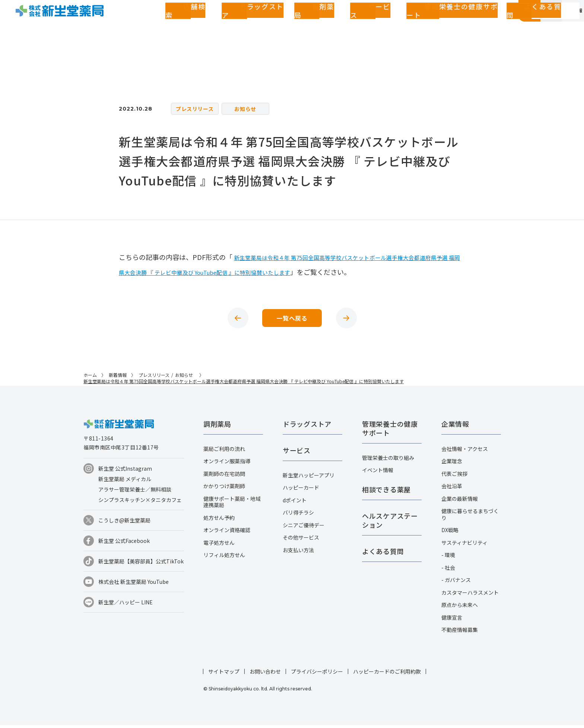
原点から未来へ (460, 608)
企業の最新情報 (460, 502)
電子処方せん (219, 546)
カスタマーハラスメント (470, 595)
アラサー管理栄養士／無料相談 (135, 492)
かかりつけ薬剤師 (224, 489)
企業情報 (513, 24)
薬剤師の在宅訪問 (224, 477)
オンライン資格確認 (227, 533)
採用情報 (560, 24)
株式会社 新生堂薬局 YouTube (134, 585)
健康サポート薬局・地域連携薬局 (232, 505)
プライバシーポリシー (317, 674)
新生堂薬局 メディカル (125, 482)
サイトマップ (224, 674)
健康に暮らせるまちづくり (470, 517)
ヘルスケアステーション (390, 523)
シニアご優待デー (304, 528)
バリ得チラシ (298, 515)
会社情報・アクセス (465, 452)
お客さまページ (465, 24)
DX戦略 (450, 533)
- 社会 (448, 570)
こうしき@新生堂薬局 (124, 523)
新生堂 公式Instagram (125, 471)
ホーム (90, 378)
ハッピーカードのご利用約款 (387, 674)
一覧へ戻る (292, 320)
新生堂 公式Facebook (124, 544)
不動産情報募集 (460, 633)
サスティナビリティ (464, 546)
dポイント (295, 503)
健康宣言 (452, 620)
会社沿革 (452, 489)
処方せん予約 (219, 521)
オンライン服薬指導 (227, 464)
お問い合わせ (265, 674)
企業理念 (452, 464)
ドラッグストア (233, 24)
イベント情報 (378, 473)
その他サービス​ (301, 540)
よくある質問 (411, 24)
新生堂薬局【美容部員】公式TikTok (141, 564)
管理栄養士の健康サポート (353, 24)
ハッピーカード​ (301, 490)
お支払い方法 (298, 553)
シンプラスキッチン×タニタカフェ (140, 503)
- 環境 (448, 558)
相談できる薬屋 (386, 492)
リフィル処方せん (224, 558)
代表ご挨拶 (454, 477)
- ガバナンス (456, 583)
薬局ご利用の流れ (224, 452)
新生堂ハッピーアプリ (309, 478)
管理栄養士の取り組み (388, 461)
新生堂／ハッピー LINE (126, 605)
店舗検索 (195, 24)
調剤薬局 (271, 24)
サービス (301, 24)
